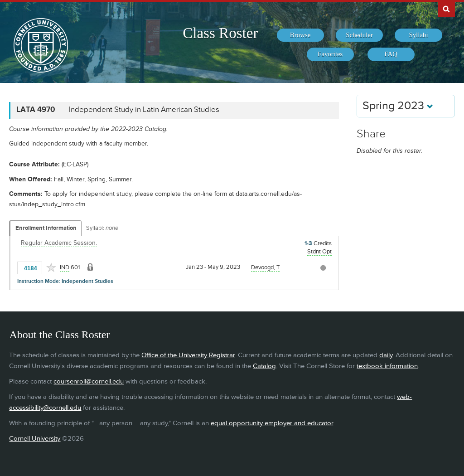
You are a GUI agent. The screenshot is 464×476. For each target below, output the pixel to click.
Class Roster (220, 33)
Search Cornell (446, 9)
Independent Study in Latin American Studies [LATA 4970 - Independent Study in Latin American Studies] (144, 110)
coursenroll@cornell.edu (89, 381)
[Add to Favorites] (51, 267)
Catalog (264, 366)
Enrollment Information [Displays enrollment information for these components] (46, 228)
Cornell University (35, 439)
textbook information (387, 366)
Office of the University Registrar (188, 355)
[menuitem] (300, 35)
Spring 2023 (398, 106)
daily (386, 355)
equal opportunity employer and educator (272, 423)
